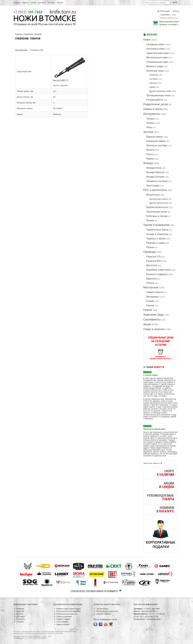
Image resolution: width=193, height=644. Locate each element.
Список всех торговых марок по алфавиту (97, 591)
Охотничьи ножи (155, 49)
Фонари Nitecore (155, 172)
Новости (25, 3)
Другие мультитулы (159, 203)
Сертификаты (152, 320)
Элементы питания (157, 181)
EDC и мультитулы (155, 190)
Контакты (51, 3)
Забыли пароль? (103, 614)
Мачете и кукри (155, 66)
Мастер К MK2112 (61, 80)
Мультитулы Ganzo (159, 199)
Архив (147, 324)
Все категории (21, 50)
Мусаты (151, 150)
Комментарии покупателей (67, 609)
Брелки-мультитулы (157, 207)
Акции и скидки (62, 619)
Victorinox (154, 75)
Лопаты (150, 123)
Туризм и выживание (156, 225)
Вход (176, 11)
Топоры (150, 119)
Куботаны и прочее (157, 216)
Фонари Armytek (155, 177)
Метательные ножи (157, 57)
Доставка (42, 3)
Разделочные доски (156, 104)
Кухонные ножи (155, 71)
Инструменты (152, 114)
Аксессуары (153, 186)
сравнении (165, 15)
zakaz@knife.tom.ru (149, 611)
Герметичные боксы (157, 230)
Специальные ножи (157, 62)
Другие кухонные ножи (160, 91)
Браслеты (152, 279)
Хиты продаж (61, 622)
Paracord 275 (153, 257)
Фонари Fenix (154, 168)
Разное (150, 159)
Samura (153, 83)
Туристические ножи (158, 53)
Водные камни (154, 137)
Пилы (149, 127)
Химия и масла (155, 292)
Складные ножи (155, 44)
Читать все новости (153, 463)
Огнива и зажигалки (157, 234)
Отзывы (60, 3)
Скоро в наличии (154, 329)
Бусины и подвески (157, 274)
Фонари (148, 163)
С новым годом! (150, 375)
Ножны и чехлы (153, 109)
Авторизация (101, 609)
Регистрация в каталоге (106, 611)
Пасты (150, 154)
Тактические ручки (157, 212)
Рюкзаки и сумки (156, 243)
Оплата (33, 3)
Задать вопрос (62, 624)
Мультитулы (153, 195)
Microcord (152, 265)
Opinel (152, 87)
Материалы (153, 297)
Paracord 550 (153, 261)
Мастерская (151, 287)
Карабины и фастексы (159, 270)
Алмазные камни (156, 141)
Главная (17, 3)
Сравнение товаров (33, 34)
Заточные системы (157, 145)
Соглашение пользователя (67, 611)
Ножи (147, 40)
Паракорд (149, 252)
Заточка (148, 132)
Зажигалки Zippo (154, 315)
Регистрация (164, 11)
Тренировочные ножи (158, 95)
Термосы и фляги (156, 239)
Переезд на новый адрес (154, 429)
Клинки (150, 301)
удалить (65, 85)
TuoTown (153, 79)
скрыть (56, 85)
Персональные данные (66, 614)
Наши (154, 367)
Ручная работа (154, 100)
